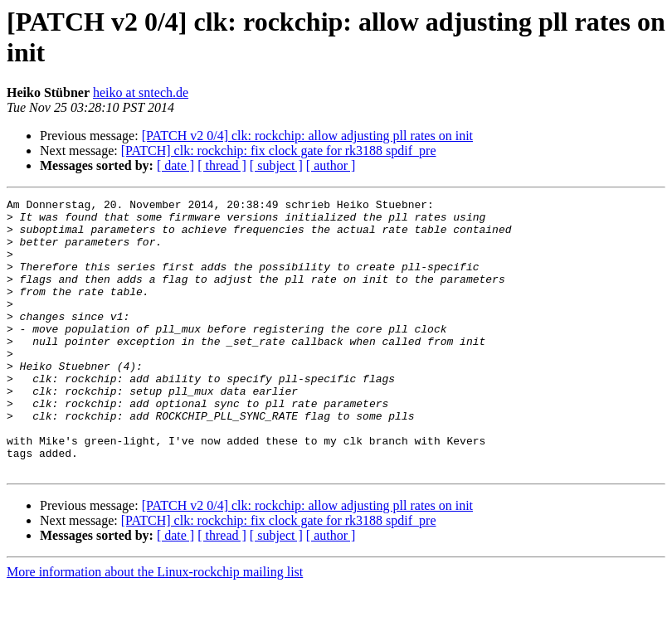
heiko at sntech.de (141, 92)
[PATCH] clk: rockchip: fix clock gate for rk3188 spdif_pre (279, 151)
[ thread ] (222, 165)
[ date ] (175, 165)
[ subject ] (276, 165)
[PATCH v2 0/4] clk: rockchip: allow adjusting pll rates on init (307, 136)
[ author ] (331, 165)
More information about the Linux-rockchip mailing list (155, 626)
